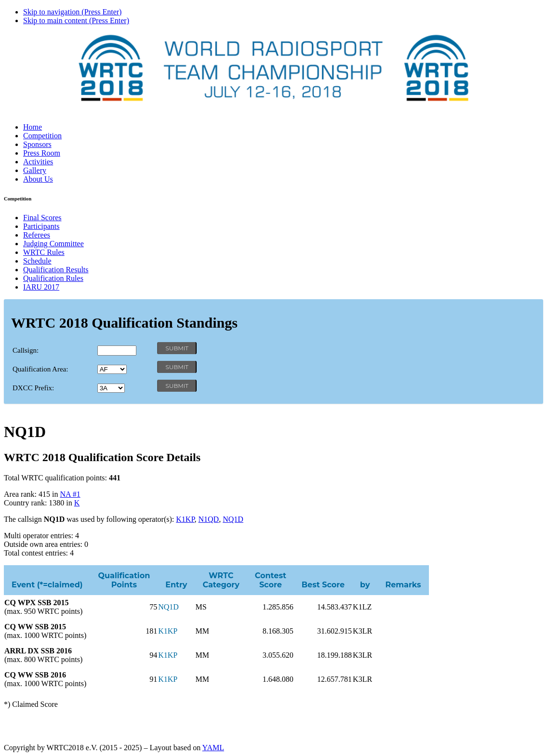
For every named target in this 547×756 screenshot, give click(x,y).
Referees (37, 235)
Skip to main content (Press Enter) (76, 20)
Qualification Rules (53, 278)
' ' (112, 369)
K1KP (185, 519)
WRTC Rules (44, 252)
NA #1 (70, 494)
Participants (41, 226)
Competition (42, 136)
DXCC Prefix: (33, 388)
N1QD (209, 519)
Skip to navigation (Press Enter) (72, 12)
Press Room (42, 153)
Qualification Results (56, 270)
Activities (38, 162)
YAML (213, 748)
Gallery (35, 170)
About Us (38, 179)
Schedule (37, 261)
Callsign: (26, 350)
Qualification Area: (40, 369)
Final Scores (42, 218)
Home (33, 127)
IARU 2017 (41, 287)
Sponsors (37, 144)
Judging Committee (53, 244)
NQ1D (233, 519)
